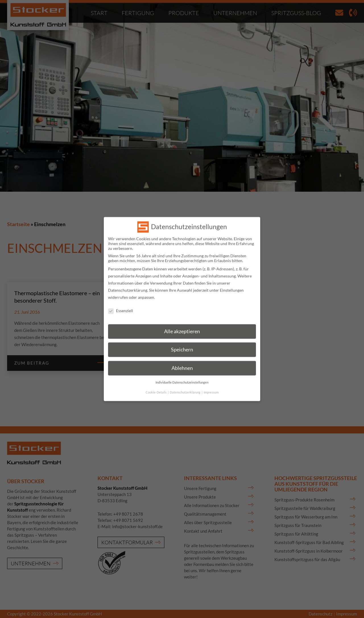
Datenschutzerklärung (128, 285)
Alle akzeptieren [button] (182, 326)
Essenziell (121, 306)
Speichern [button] (182, 345)
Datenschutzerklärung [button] (185, 387)
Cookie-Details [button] (156, 387)
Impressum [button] (211, 387)
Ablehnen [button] (182, 363)
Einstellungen (232, 285)
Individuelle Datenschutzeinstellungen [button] (182, 377)
